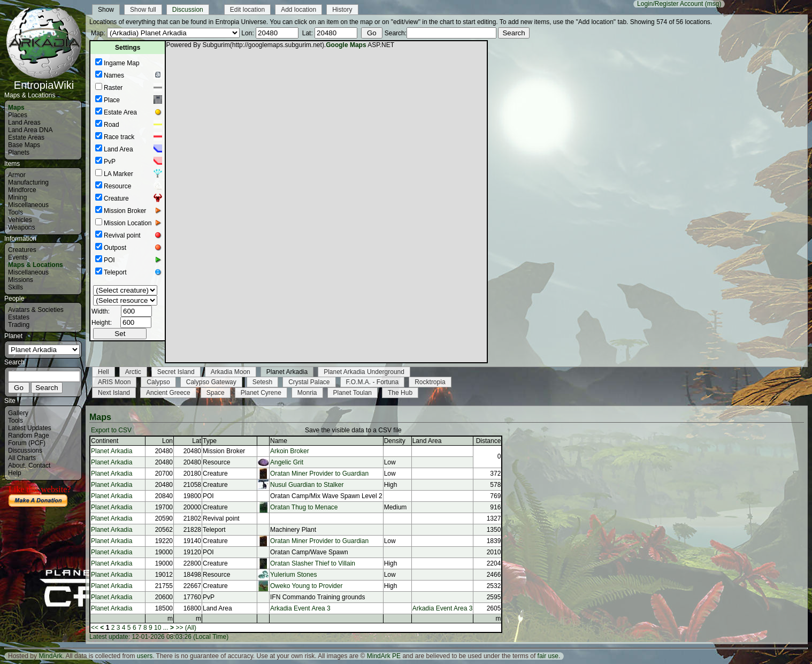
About (16, 465)
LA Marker (118, 174)
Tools (16, 212)
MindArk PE (384, 656)
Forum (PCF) (27, 443)
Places (18, 115)
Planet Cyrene (261, 393)
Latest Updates (30, 428)
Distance (489, 441)
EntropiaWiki (44, 80)
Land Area (118, 149)
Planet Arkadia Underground (364, 372)
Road (112, 125)
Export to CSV (111, 430)
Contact (39, 465)
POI (109, 260)
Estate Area (120, 112)
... (166, 628)
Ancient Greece (168, 393)
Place (112, 100)
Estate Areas (26, 138)
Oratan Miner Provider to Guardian (319, 474)
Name (279, 441)
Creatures (22, 250)
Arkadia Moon (231, 372)
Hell (104, 372)
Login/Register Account (670, 4)
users (145, 656)
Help (15, 473)
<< (95, 628)
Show (106, 10)
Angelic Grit (287, 462)
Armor (17, 175)
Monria (307, 393)
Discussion (188, 10)
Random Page (29, 436)
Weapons (21, 227)
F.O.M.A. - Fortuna (373, 382)
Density (395, 441)
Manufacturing (28, 182)
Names (114, 75)
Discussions (25, 451)
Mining (17, 197)
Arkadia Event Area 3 (300, 608)
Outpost (115, 248)
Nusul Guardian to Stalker (307, 485)
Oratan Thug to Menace (304, 507)
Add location (298, 10)
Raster (113, 88)
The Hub (400, 393)
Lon (167, 441)
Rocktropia (430, 382)
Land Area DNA (30, 130)
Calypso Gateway (211, 382)
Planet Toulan (353, 393)
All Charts (22, 458)
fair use (548, 656)
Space (216, 393)
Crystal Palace (309, 382)
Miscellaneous (28, 205)
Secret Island (176, 372)
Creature (116, 199)
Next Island (114, 393)
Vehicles (20, 220)
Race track (119, 137)
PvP (110, 162)
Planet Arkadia (287, 372)
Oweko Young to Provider (306, 586)
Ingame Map (122, 63)
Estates (19, 317)
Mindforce (22, 190)
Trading (19, 325)
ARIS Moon (114, 382)
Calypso (158, 382)
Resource (117, 186)
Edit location (247, 10)
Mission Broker (125, 211)
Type (210, 441)
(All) (191, 628)
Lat (197, 441)
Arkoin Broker (290, 451)
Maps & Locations (36, 265)
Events (18, 257)
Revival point (122, 235)
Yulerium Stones (293, 575)
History (342, 10)
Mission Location (128, 223)
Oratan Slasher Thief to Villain (313, 563)
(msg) (713, 4)
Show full (143, 10)
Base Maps (24, 145)
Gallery (18, 413)
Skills (16, 287)
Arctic (133, 372)
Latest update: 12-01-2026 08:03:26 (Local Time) (159, 637)
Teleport (115, 272)
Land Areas (24, 123)
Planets (19, 152)
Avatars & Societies (36, 310)
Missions (21, 280)
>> (179, 628)
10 (158, 628)
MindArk (50, 656)
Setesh (262, 382)
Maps (16, 108)
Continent (105, 441)
